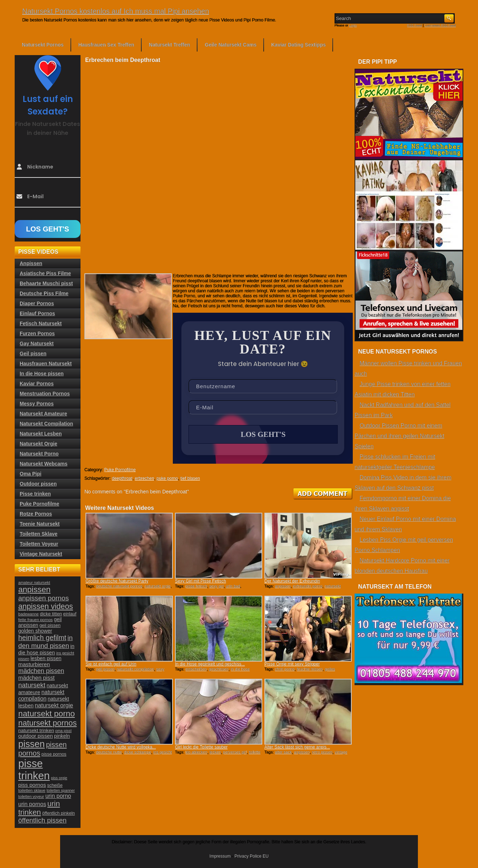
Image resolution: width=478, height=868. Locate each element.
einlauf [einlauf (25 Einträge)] (70, 614)
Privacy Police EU (251, 856)
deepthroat (122, 478)
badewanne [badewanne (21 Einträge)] (28, 614)
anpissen (283, 586)
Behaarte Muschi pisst (46, 283)
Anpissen (31, 263)
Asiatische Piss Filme (45, 273)
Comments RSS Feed (440, 25)
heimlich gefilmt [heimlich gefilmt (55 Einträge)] (42, 638)
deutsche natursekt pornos (119, 586)
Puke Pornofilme (120, 470)
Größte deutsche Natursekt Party (117, 581)
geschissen (219, 669)
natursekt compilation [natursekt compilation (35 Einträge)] (41, 695)
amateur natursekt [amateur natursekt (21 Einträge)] (34, 582)
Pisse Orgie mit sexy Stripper (292, 664)
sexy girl (216, 586)
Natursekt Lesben (41, 434)
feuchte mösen (310, 669)
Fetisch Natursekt (41, 323)
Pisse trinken (35, 494)
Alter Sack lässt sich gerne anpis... (297, 747)
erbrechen (145, 478)
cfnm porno (285, 669)
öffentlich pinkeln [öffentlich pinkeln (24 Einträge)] (58, 813)
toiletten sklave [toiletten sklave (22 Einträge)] (32, 790)
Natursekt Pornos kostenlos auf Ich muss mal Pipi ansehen (116, 11)
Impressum (220, 856)
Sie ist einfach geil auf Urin (111, 664)
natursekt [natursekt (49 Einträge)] (32, 685)
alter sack (283, 752)
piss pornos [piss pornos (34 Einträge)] (32, 785)
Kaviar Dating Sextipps (299, 45)
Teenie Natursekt (40, 524)
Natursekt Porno (39, 454)
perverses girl (235, 752)
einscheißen (196, 669)
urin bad (233, 586)
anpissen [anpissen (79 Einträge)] (34, 589)
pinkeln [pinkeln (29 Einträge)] (62, 736)
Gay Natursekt (37, 343)
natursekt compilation (135, 669)
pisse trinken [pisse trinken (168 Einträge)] (34, 769)
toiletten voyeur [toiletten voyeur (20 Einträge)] (31, 796)
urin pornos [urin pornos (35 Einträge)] (32, 804)
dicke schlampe (138, 752)
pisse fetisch (196, 586)
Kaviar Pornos (37, 384)
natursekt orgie (158, 586)
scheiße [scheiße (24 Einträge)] (55, 785)
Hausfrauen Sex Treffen (106, 45)
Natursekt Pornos (43, 45)
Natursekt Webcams (44, 464)
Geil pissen (33, 353)
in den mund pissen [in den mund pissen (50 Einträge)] (45, 642)
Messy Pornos (37, 404)
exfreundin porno (308, 586)
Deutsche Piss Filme (44, 293)
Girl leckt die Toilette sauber (201, 747)
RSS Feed (415, 25)
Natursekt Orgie (38, 444)
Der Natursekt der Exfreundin (292, 581)
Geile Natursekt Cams (231, 45)
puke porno (167, 478)
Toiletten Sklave (39, 534)
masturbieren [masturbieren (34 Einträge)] (34, 664)
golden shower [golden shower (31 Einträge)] (35, 631)
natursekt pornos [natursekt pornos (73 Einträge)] (47, 723)
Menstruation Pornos (45, 394)
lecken (215, 752)
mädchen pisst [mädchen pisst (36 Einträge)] (36, 678)
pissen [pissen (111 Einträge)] (31, 744)
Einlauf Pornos (37, 313)
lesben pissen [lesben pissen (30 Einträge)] (46, 658)
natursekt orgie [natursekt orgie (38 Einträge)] (54, 705)
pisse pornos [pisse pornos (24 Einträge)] (54, 754)
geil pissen (105, 669)
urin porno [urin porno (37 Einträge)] (58, 796)
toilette (255, 752)
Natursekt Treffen (169, 45)
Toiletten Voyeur (39, 544)
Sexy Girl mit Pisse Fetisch (201, 581)
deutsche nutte (109, 752)
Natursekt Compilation (46, 424)
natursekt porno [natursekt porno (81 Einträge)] (47, 713)
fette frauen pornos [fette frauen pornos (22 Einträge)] (35, 620)
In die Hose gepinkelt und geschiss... (210, 664)
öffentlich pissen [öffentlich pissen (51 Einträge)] (42, 820)
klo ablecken (196, 752)
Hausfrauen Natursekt (46, 364)
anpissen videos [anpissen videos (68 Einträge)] (46, 606)
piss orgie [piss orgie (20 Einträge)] (59, 778)
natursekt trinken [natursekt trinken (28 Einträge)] (36, 730)
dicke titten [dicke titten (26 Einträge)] (51, 614)
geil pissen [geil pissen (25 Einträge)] (50, 625)
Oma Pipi (31, 474)
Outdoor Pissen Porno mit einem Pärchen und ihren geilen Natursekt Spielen (399, 436)
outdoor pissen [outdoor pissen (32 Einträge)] (36, 736)
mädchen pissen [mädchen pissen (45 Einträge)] (41, 671)
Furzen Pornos (37, 333)
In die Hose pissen (42, 374)
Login (353, 25)
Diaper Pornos (37, 303)
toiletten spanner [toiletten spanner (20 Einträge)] (61, 790)
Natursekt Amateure (43, 414)
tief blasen (190, 478)
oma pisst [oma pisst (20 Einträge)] (63, 731)
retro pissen (322, 752)
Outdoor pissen (38, 484)
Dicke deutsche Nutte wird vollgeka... (121, 747)
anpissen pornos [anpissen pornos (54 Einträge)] (43, 598)
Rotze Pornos (36, 514)
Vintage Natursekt (41, 554)
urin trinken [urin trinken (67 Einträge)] (39, 808)
